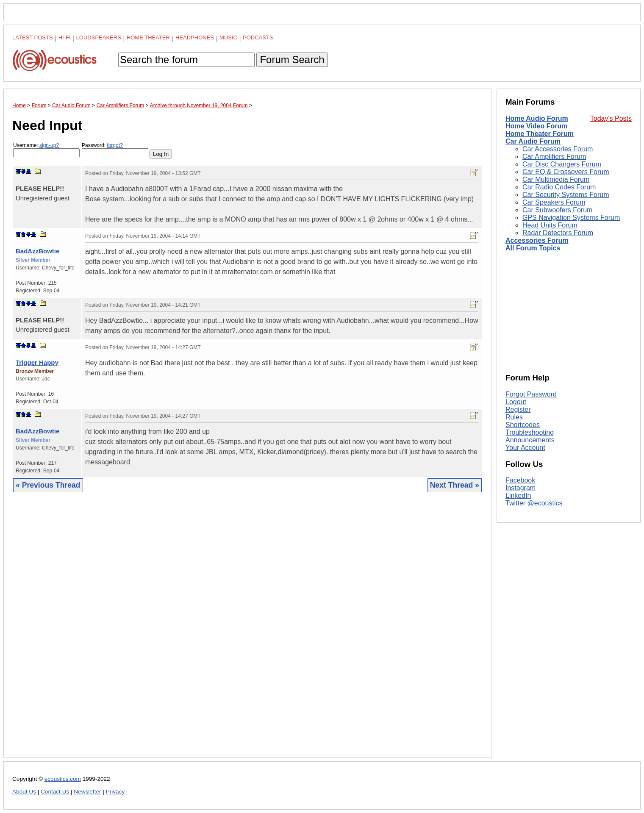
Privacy (115, 792)
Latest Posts (33, 37)
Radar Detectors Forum (558, 233)
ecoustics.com (63, 779)
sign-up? (49, 145)
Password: (115, 150)
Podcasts (258, 37)
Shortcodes (523, 425)
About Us (24, 792)
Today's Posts (611, 118)
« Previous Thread (48, 485)
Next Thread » (455, 485)
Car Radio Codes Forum (559, 187)
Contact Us (55, 792)
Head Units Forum (550, 225)
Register (518, 409)
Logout (516, 402)
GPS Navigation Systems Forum (571, 218)
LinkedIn (518, 495)
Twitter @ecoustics (534, 503)
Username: (46, 150)
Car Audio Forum (533, 141)
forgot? (115, 145)
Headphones (195, 37)
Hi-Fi (65, 37)
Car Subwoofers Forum (557, 210)
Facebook (520, 480)
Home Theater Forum (540, 134)
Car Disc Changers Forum (562, 164)
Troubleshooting (530, 432)
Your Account (525, 448)
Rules (514, 417)
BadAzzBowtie (37, 251)
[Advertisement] (247, 631)
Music (228, 37)
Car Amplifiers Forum (554, 157)
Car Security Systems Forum (566, 195)
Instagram (520, 488)
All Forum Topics (533, 248)
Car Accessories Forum (558, 149)
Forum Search (292, 60)
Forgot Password (531, 394)
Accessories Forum (537, 240)
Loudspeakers (99, 37)
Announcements (530, 440)
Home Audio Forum (537, 118)
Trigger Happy (37, 362)
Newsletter (87, 792)
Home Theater (148, 37)
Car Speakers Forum (554, 202)
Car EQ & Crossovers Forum (566, 172)
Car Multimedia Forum (556, 179)
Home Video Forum (536, 126)
